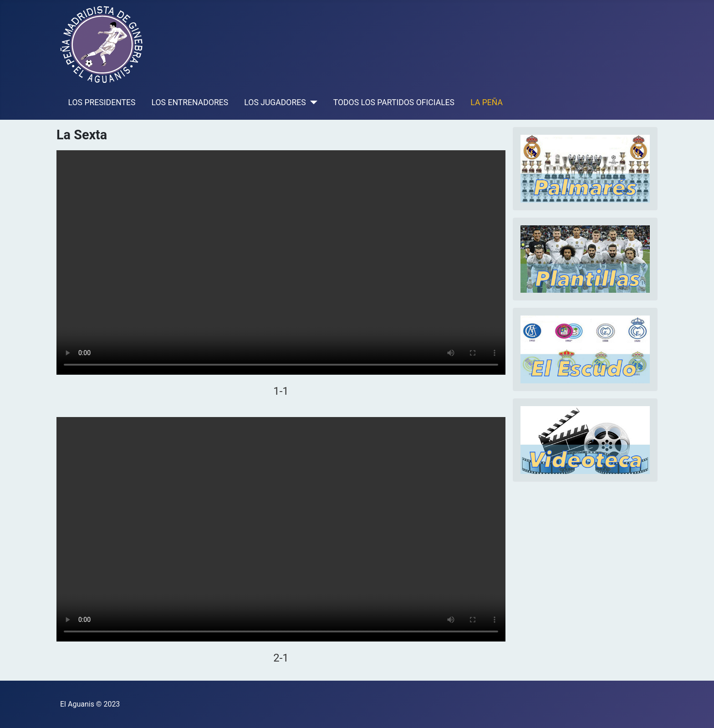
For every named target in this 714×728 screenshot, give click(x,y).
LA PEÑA (487, 102)
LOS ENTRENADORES (190, 102)
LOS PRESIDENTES (102, 102)
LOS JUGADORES (275, 102)
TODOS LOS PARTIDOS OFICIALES (394, 102)
